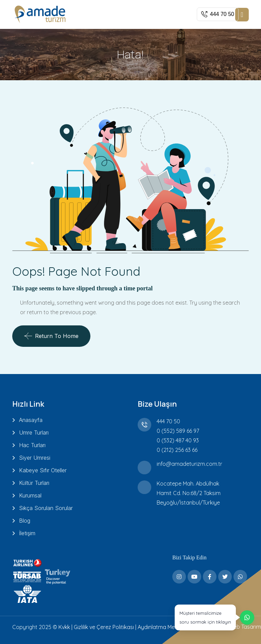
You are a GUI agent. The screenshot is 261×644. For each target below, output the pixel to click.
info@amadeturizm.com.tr (189, 464)
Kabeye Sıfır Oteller (43, 470)
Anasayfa (31, 420)
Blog (25, 521)
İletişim (27, 533)
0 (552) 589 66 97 (178, 431)
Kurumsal (30, 495)
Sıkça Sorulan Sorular (46, 508)
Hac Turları (32, 445)
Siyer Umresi (35, 458)
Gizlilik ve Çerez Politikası (104, 627)
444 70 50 (168, 421)
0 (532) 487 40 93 (178, 440)
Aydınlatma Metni (159, 627)
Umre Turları (34, 433)
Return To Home (51, 336)
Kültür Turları (34, 483)
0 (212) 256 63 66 (177, 450)
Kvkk (64, 627)
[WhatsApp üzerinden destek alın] (214, 617)
